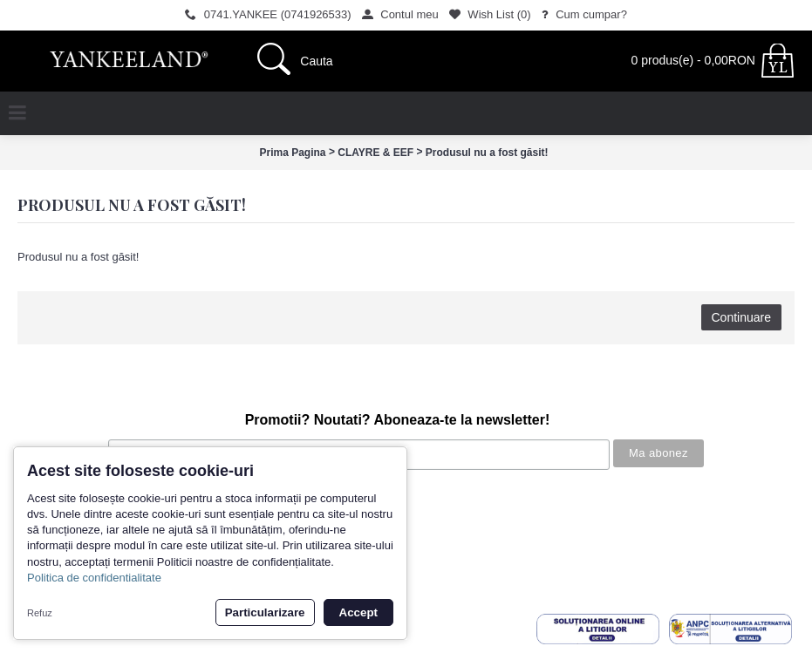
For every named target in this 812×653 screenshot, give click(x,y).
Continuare (742, 317)
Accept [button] (358, 612)
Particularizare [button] (265, 612)
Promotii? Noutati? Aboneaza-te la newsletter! (398, 420)
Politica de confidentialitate (94, 578)
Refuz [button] (40, 613)
